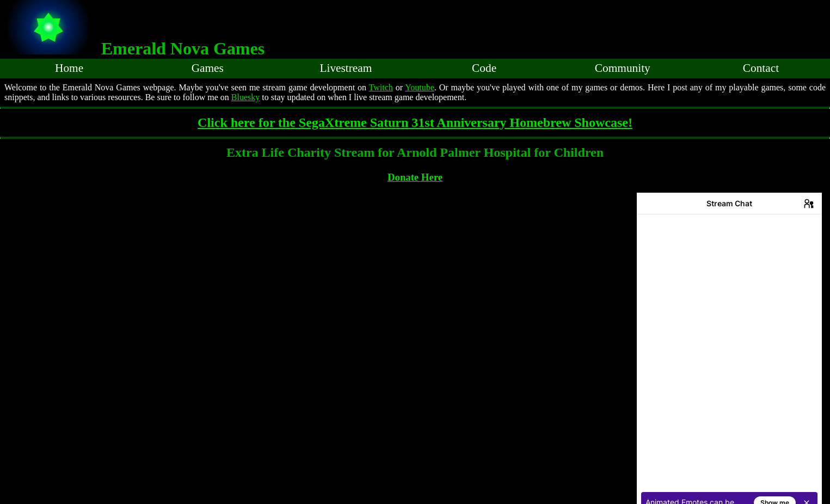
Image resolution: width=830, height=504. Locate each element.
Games (208, 68)
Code (484, 68)
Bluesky (245, 97)
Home (69, 68)
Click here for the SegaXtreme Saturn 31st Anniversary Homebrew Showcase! (415, 122)
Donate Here (415, 177)
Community (623, 68)
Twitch (381, 87)
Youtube (420, 87)
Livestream (346, 68)
